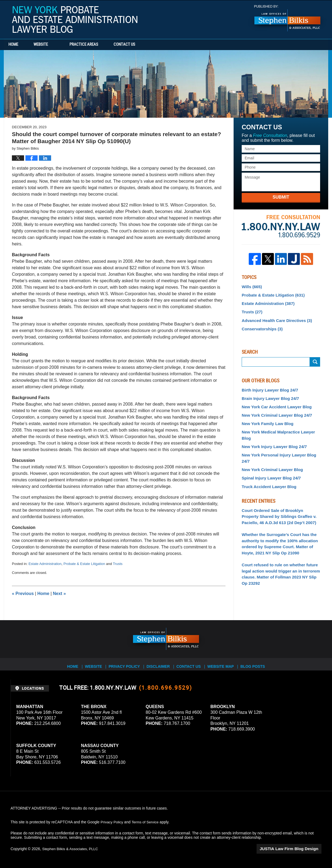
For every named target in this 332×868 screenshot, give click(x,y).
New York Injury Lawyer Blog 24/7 (272, 435)
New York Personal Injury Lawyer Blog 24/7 (280, 443)
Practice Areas (96, 45)
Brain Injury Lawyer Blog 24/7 (268, 395)
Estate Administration (45, 564)
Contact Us (143, 45)
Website (53, 45)
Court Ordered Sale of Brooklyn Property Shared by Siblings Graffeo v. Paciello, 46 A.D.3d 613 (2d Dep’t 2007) (279, 495)
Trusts (118, 564)
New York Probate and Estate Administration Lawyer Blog (75, 19)
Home (19, 45)
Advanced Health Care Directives (274, 318)
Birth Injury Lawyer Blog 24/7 (268, 387)
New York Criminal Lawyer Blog (270, 451)
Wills (251, 287)
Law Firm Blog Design (296, 849)
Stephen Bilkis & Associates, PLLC (71, 849)
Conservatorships (261, 326)
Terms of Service (147, 822)
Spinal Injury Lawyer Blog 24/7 (269, 459)
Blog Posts (257, 664)
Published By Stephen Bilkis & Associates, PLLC (287, 18)
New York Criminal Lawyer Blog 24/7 (274, 411)
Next (59, 594)
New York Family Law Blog (266, 419)
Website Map (224, 664)
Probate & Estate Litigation (84, 564)
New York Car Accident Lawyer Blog (274, 403)
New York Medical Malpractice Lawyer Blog (280, 427)
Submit (281, 197)
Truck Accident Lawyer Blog (267, 466)
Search (315, 359)
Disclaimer (160, 664)
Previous (23, 594)
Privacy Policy (126, 664)
